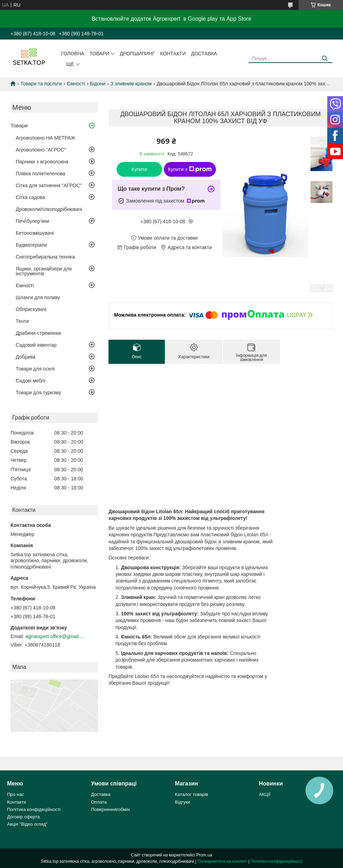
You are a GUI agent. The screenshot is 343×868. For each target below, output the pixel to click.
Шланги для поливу (38, 297)
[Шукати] (325, 59)
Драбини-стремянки (38, 333)
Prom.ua (204, 855)
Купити (139, 169)
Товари (99, 54)
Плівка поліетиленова (40, 174)
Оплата (99, 802)
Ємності (76, 84)
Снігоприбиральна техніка (45, 257)
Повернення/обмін (110, 809)
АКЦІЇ (265, 794)
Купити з (190, 169)
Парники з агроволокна (42, 162)
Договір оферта (23, 817)
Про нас (15, 794)
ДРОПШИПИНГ (137, 54)
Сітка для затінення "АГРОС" (49, 185)
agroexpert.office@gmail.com (55, 636)
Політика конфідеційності (34, 809)
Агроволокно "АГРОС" (41, 150)
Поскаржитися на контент (222, 861)
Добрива (26, 357)
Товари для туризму (38, 393)
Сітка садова (30, 197)
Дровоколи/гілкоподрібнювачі (49, 209)
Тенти (22, 321)
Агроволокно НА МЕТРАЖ (45, 138)
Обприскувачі (31, 309)
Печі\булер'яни (33, 221)
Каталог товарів (192, 794)
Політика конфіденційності (276, 861)
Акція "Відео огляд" (27, 824)
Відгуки (183, 802)
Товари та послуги (41, 84)
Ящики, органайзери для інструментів (44, 271)
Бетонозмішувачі (35, 233)
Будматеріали (31, 245)
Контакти (173, 54)
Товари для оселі (35, 369)
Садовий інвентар (36, 345)
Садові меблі (30, 381)
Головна (73, 54)
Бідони (98, 84)
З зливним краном (131, 84)
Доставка (204, 54)
